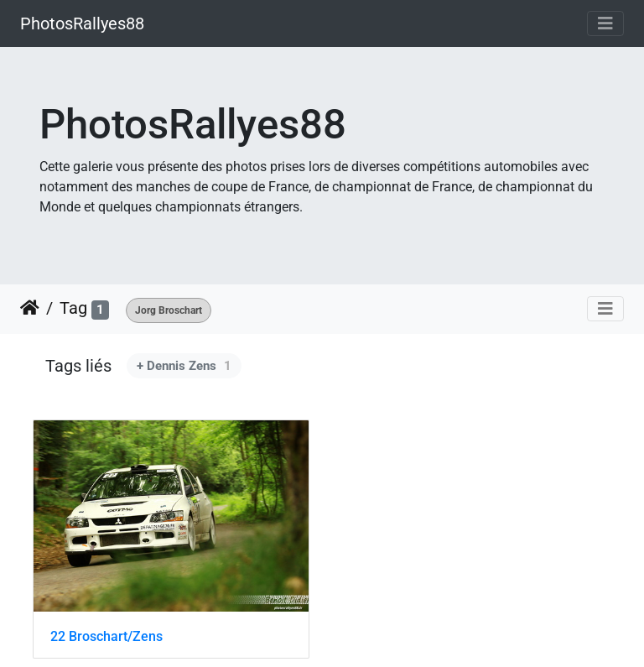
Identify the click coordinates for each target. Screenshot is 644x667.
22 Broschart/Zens (106, 636)
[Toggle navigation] (605, 23)
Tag (73, 308)
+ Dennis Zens (184, 366)
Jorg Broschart (169, 310)
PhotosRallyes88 (82, 23)
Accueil (30, 308)
